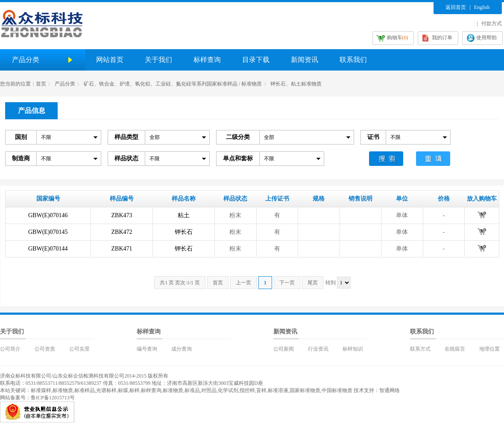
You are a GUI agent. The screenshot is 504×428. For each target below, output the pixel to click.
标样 (135, 390)
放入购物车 (482, 215)
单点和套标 (238, 158)
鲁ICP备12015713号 (53, 398)
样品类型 (126, 137)
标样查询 (207, 60)
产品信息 (32, 111)
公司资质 (45, 349)
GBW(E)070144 (48, 249)
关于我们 (158, 60)
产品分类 (65, 84)
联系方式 (420, 349)
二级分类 (238, 137)
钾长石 (184, 232)
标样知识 (353, 349)
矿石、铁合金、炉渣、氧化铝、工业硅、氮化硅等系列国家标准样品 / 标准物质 (173, 84)
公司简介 (10, 349)
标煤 (123, 390)
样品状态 (126, 158)
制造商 (21, 158)
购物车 (398, 38)
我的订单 (442, 38)
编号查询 (147, 349)
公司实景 (79, 349)
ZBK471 (122, 249)
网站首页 (110, 60)
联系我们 (353, 60)
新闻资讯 (305, 60)
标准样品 (85, 390)
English (482, 7)
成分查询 (182, 349)
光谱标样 (106, 390)
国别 (21, 137)
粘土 (184, 215)
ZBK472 (122, 232)
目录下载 (256, 60)
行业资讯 (318, 349)
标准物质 (63, 390)
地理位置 (489, 349)
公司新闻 (284, 349)
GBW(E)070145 (48, 232)
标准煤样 (41, 390)
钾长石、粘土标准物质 (296, 84)
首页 (41, 84)
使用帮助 (486, 38)
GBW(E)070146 (48, 215)
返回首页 (456, 7)
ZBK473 (122, 215)
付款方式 (492, 24)
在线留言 (455, 349)
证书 (373, 137)
